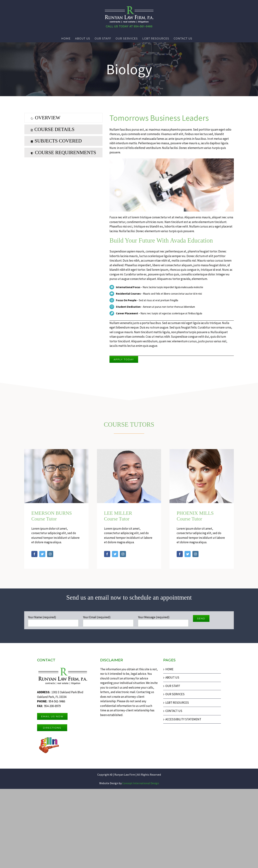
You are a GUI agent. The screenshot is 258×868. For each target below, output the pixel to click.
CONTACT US (174, 711)
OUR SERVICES (175, 694)
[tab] (63, 118)
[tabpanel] (172, 238)
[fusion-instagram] (50, 554)
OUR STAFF (173, 686)
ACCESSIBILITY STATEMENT (183, 719)
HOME (169, 669)
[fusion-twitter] (42, 554)
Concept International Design (140, 783)
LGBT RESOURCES (177, 703)
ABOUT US (172, 677)
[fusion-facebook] (34, 554)
